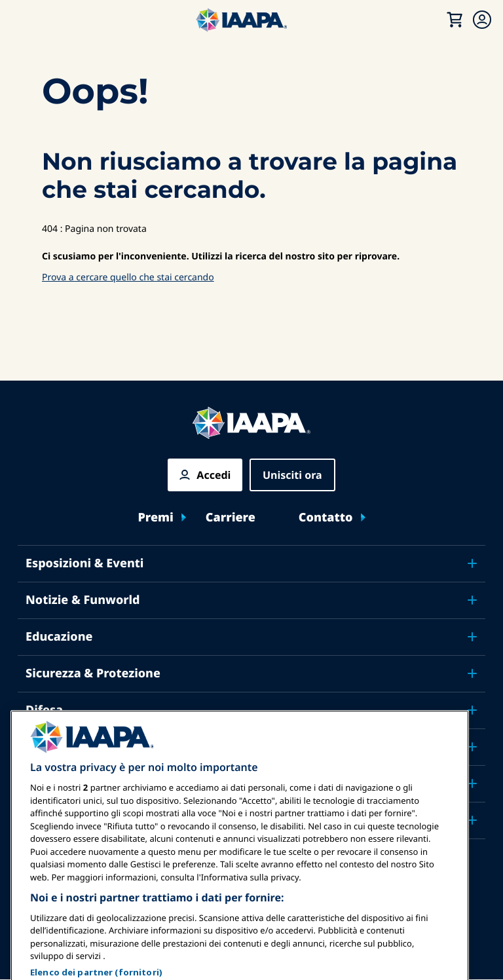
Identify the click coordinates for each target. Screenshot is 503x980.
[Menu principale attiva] (24, 20)
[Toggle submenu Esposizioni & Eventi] (472, 563)
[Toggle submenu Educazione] (472, 637)
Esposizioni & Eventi (84, 563)
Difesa (44, 710)
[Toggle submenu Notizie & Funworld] (472, 600)
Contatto (326, 518)
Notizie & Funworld (83, 600)
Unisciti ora (292, 475)
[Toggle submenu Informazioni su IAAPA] (472, 783)
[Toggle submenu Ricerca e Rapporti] (472, 747)
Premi (155, 518)
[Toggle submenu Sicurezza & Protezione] (472, 673)
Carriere (231, 518)
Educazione (59, 637)
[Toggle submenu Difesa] (472, 710)
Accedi (214, 475)
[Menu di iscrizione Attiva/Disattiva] (482, 20)
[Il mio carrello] (455, 20)
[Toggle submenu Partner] (472, 820)
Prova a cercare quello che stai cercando (128, 277)
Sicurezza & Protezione (93, 673)
